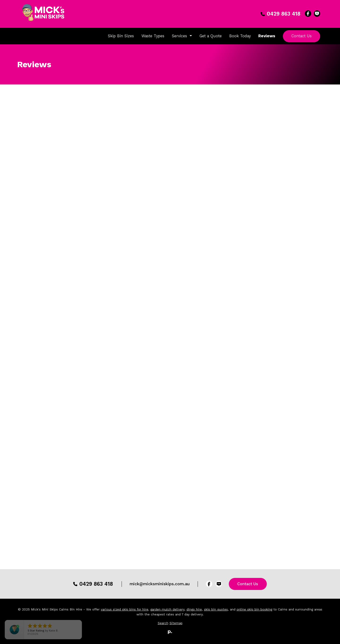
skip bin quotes (216, 609)
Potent (179, 456)
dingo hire (194, 609)
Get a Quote (211, 36)
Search (163, 623)
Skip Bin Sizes (121, 36)
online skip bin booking (254, 609)
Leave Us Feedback (303, 192)
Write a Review (171, 500)
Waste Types (153, 36)
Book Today (240, 36)
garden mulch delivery (167, 609)
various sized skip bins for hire (125, 609)
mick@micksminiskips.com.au (160, 584)
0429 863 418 (280, 14)
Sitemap (176, 623)
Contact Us (302, 36)
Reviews (267, 36)
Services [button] (180, 36)
